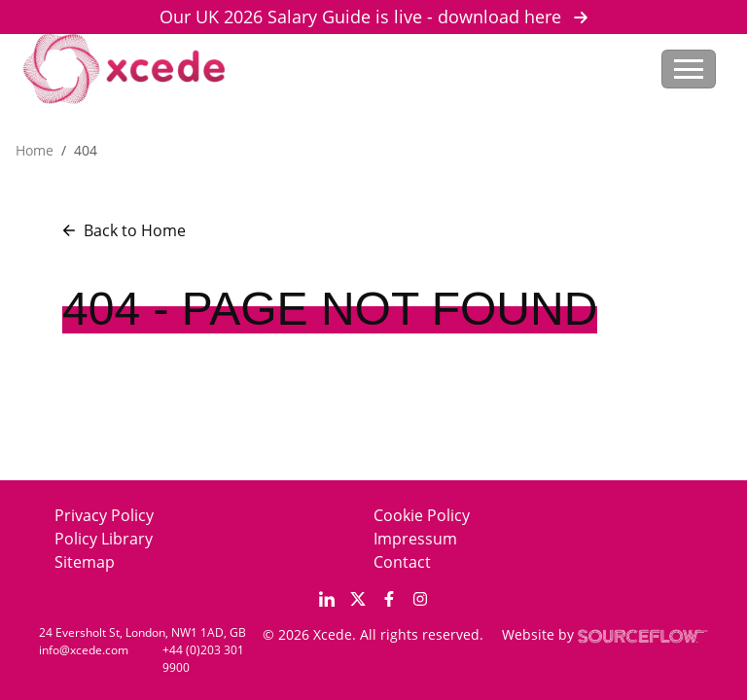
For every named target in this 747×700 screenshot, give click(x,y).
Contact (402, 562)
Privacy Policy (104, 515)
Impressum (415, 539)
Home (35, 150)
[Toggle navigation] (689, 69)
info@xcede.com (84, 650)
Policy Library (104, 539)
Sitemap (85, 562)
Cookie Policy (422, 515)
